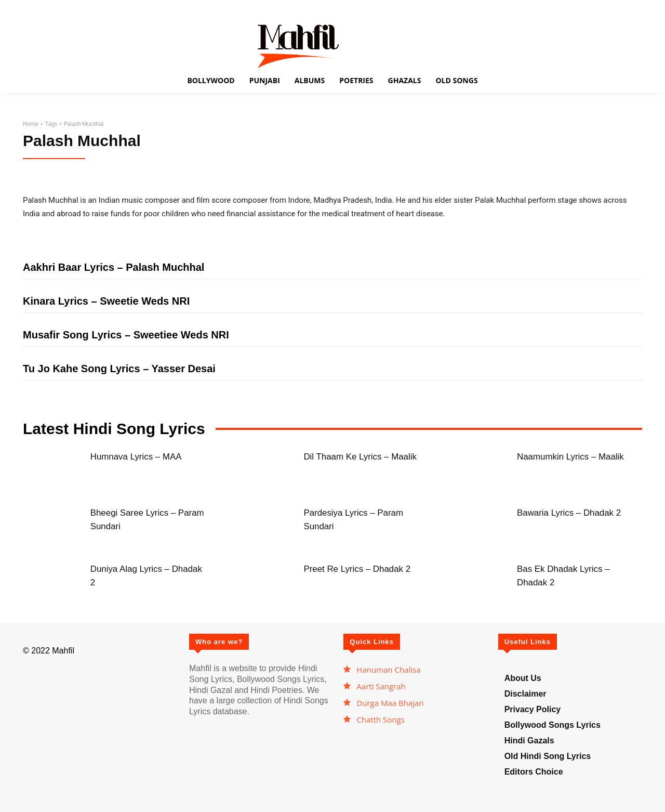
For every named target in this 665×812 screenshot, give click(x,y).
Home (31, 124)
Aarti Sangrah (381, 686)
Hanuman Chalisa (388, 670)
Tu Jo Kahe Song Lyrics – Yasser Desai (119, 369)
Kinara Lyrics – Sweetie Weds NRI (106, 301)
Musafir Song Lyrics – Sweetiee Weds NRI (126, 335)
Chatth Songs (381, 719)
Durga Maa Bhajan (390, 703)
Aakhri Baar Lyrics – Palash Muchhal (114, 267)
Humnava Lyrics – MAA (144, 456)
